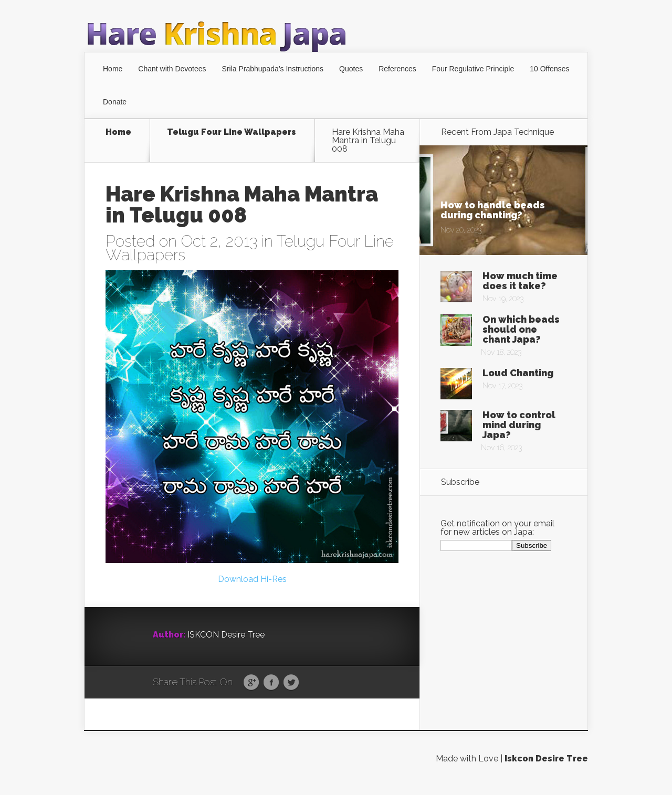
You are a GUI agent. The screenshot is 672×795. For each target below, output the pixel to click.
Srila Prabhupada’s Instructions (273, 69)
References (397, 69)
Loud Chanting (518, 373)
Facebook (271, 691)
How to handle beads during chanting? (493, 210)
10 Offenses (549, 69)
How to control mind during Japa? (519, 425)
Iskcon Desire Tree (546, 767)
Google (251, 691)
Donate (115, 102)
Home (113, 69)
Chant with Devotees (172, 69)
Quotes (351, 69)
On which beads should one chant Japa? (521, 329)
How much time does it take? (520, 281)
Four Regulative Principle (473, 69)
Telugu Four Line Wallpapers (232, 132)
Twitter (291, 691)
